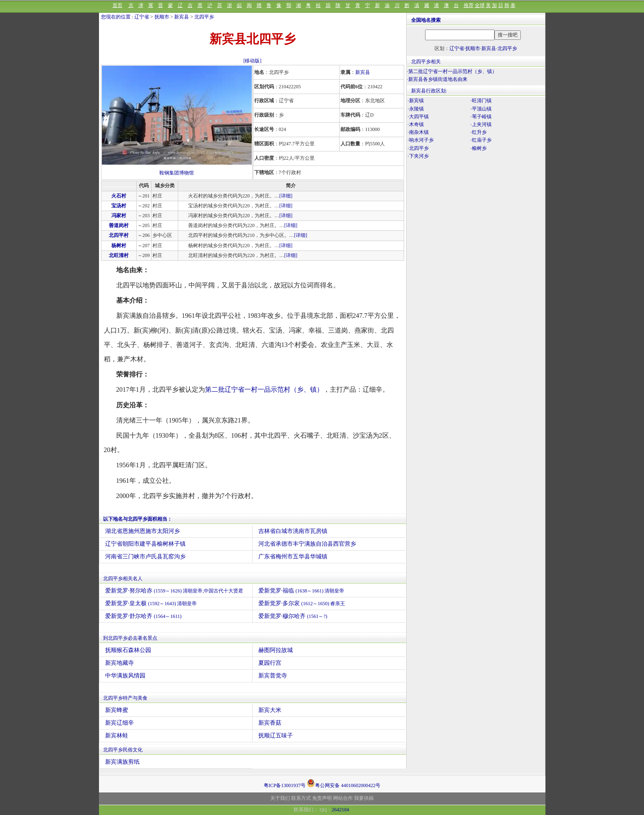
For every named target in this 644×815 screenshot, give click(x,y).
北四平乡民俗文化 (123, 750)
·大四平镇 (418, 117)
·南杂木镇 (418, 132)
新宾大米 (270, 710)
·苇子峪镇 (481, 117)
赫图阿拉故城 (276, 650)
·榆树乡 (479, 148)
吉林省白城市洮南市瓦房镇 (293, 531)
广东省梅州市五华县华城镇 (293, 557)
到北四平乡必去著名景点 (130, 638)
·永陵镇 (416, 109)
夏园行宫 (270, 663)
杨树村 (119, 246)
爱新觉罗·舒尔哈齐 (144, 616)
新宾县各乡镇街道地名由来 (438, 79)
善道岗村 (119, 225)
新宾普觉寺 (273, 676)
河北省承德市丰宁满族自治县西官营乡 (307, 544)
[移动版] (253, 61)
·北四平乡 (418, 148)
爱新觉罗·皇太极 (151, 603)
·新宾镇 (416, 101)
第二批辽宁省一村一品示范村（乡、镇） (264, 389)
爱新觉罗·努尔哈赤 (174, 591)
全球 (480, 5)
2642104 (340, 810)
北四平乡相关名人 (123, 579)
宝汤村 (119, 206)
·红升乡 (479, 132)
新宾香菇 (270, 723)
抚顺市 (162, 17)
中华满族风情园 (125, 676)
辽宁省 (142, 17)
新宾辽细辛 (120, 723)
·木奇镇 (416, 124)
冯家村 (119, 216)
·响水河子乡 (421, 140)
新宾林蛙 (117, 736)
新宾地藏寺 (120, 663)
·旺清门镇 (481, 101)
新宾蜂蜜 (117, 710)
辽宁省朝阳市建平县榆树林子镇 (145, 544)
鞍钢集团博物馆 (177, 173)
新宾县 (182, 17)
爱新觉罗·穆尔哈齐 (293, 616)
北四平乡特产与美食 (125, 698)
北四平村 (119, 235)
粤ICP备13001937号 (285, 785)
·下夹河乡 (418, 156)
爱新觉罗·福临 (301, 591)
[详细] (286, 196)
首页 (117, 5)
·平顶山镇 (481, 109)
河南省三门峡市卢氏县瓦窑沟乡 (145, 557)
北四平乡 (204, 17)
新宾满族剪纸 (122, 762)
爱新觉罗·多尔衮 (302, 603)
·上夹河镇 (481, 124)
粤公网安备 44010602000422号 (344, 783)
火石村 (119, 196)
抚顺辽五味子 (276, 736)
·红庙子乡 (481, 140)
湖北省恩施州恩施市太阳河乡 (143, 531)
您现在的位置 (116, 17)
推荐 (469, 5)
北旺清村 (119, 255)
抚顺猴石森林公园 (128, 650)
